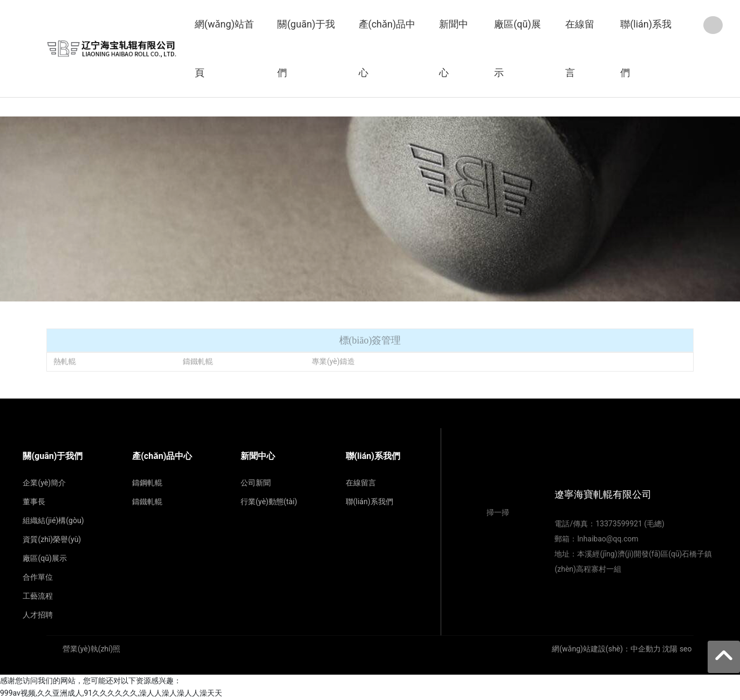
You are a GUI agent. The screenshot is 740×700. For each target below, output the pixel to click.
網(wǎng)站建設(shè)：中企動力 (606, 649)
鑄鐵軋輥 (198, 361)
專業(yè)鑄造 (333, 361)
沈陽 (670, 649)
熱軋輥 (65, 361)
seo (686, 649)
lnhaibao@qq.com (608, 539)
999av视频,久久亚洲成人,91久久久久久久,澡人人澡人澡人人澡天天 (111, 693)
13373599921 (619, 524)
